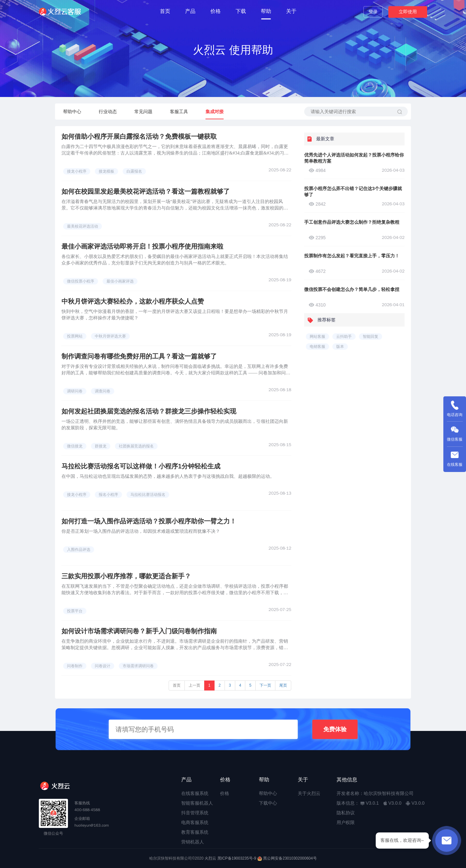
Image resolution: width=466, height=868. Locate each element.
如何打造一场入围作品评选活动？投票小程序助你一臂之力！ (149, 521)
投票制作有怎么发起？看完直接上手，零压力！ (352, 256)
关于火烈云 (309, 793)
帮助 (266, 11)
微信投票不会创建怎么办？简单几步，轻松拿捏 (352, 289)
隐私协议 (346, 813)
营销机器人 (193, 842)
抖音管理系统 (195, 813)
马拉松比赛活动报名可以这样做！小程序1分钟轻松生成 (141, 466)
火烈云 (210, 858)
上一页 (194, 685)
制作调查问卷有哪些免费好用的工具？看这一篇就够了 (139, 356)
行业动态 (108, 112)
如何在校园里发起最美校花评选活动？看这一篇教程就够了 (146, 191)
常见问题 (143, 112)
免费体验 (335, 729)
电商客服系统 (195, 822)
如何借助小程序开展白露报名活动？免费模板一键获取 (139, 136)
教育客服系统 (195, 832)
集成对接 (215, 112)
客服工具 (179, 112)
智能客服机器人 (197, 803)
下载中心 (268, 803)
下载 (241, 11)
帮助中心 (72, 112)
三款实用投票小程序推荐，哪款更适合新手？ (126, 576)
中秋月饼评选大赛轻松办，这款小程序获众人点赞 (133, 301)
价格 (216, 11)
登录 (373, 12)
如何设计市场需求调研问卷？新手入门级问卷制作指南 (139, 631)
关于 (291, 11)
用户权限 (346, 822)
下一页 (265, 685)
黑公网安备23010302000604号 (290, 858)
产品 (190, 11)
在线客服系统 (195, 793)
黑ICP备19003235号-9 (237, 858)
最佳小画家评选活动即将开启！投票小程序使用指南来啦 (142, 246)
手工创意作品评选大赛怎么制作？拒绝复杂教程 (352, 222)
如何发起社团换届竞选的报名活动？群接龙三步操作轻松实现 (149, 411)
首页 (165, 11)
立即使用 (408, 12)
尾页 (283, 685)
